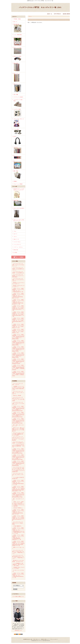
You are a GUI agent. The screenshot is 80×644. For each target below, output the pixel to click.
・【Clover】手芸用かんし (18, 508)
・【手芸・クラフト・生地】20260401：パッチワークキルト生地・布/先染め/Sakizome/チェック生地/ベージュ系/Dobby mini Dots (18, 361)
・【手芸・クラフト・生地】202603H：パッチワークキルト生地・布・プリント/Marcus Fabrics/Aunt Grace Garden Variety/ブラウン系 (18, 543)
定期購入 (15, 181)
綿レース (15, 22)
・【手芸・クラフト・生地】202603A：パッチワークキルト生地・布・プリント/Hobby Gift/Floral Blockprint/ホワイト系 (18, 518)
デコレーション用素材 (18, 184)
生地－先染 (19, 67)
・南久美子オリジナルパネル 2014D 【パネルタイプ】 (18, 561)
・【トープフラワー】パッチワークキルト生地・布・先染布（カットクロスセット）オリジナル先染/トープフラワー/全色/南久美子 (18, 469)
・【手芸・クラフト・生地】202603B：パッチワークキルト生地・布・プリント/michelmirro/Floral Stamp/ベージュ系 (18, 483)
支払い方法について (37, 639)
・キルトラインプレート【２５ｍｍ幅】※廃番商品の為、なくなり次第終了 (18, 434)
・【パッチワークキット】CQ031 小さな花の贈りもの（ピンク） (18, 269)
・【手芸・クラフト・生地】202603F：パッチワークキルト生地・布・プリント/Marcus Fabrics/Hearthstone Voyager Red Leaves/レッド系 (18, 489)
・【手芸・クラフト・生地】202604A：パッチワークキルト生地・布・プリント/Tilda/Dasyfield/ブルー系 (18, 290)
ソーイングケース (17, 245)
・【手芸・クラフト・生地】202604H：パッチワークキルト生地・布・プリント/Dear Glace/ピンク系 (18, 331)
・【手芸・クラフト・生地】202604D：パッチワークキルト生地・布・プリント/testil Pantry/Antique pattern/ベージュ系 (18, 308)
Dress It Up (16, 250)
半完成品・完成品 (17, 19)
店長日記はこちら (18, 630)
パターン (15, 237)
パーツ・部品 (19, 132)
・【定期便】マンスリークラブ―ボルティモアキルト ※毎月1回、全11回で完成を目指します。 (18, 388)
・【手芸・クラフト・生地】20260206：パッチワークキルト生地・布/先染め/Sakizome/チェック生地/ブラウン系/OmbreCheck (18, 463)
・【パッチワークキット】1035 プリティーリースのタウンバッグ (18, 265)
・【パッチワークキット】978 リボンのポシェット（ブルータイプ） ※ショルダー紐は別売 (18, 438)
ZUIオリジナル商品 (19, 58)
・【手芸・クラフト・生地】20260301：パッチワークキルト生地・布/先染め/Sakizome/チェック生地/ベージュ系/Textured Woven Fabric (18, 495)
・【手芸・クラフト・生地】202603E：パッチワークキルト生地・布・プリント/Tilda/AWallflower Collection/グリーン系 (18, 537)
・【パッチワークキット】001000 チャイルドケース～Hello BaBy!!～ (18, 276)
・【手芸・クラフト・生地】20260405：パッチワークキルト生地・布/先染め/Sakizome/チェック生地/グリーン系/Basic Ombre (18, 337)
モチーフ (15, 234)
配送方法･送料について (45, 639)
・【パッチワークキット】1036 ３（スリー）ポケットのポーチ (18, 393)
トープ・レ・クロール (18, 247)
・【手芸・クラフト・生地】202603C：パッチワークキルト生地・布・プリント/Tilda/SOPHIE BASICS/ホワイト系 (18, 575)
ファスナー (19, 150)
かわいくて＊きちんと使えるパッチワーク (19, 224)
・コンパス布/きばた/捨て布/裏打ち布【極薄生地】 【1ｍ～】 (18, 446)
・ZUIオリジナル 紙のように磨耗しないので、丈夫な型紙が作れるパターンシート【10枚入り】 (18, 429)
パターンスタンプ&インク (19, 123)
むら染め (15, 252)
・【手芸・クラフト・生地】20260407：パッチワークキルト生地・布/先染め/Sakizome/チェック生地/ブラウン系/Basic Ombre (18, 355)
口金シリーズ (16, 239)
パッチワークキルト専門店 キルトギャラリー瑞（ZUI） (41, 7)
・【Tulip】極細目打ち (17, 526)
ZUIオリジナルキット (19, 41)
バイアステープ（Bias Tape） (19, 103)
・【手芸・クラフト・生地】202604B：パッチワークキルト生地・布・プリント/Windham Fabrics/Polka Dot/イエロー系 (18, 296)
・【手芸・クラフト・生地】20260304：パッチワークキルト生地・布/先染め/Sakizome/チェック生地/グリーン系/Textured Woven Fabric (18, 451)
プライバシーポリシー (54, 639)
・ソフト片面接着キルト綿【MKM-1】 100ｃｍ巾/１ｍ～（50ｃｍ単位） (18, 564)
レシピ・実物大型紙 (18, 35)
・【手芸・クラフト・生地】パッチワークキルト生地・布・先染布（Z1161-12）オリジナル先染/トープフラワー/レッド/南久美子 (18, 504)
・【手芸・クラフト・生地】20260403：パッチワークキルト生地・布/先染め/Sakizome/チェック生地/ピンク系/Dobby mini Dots (18, 367)
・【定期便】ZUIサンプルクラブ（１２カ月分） (18, 568)
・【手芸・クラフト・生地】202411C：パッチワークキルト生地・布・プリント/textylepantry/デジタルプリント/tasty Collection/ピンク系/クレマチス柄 (18, 531)
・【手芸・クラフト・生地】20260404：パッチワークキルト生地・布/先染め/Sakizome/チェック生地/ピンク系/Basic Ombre (18, 374)
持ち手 (19, 141)
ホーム (30, 16)
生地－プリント (19, 77)
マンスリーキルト (17, 242)
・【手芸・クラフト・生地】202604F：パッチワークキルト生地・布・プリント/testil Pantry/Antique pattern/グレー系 (18, 320)
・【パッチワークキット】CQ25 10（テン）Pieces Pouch (18, 523)
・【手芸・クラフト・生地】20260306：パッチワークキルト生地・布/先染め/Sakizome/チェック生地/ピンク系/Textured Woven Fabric (18, 409)
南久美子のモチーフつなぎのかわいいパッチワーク (19, 193)
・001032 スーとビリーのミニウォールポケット (18, 283)
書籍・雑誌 (19, 175)
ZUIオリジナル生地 (19, 51)
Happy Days (19, 203)
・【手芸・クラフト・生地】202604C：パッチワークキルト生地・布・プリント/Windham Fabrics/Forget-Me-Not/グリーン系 (18, 302)
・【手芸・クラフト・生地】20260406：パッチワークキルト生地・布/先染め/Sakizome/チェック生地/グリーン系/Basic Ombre (18, 343)
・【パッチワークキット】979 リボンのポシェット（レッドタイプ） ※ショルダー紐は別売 (18, 399)
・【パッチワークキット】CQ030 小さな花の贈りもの (18, 272)
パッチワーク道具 (19, 113)
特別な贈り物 (19, 28)
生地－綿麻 (16, 94)
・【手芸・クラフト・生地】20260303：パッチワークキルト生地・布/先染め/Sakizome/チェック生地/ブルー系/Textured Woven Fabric (18, 421)
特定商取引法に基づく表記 (28, 639)
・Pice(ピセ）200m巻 (17, 395)
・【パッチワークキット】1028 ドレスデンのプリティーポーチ (18, 280)
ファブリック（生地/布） (19, 97)
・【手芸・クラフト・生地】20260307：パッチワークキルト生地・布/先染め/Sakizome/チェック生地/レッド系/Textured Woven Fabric (18, 457)
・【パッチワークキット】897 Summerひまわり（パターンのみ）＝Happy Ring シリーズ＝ (18, 557)
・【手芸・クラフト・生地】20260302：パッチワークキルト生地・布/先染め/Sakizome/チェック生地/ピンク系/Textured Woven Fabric (18, 415)
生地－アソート (19, 88)
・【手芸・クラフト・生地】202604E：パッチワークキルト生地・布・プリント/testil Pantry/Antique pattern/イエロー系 (18, 314)
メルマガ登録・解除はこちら (18, 597)
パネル (15, 231)
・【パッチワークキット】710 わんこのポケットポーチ (18, 475)
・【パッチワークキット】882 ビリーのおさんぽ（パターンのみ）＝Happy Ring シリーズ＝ (18, 552)
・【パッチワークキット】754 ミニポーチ (18, 384)
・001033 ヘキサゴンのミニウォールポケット (18, 286)
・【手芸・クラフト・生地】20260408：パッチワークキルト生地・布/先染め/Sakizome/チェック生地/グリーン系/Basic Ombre (18, 349)
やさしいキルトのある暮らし (19, 213)
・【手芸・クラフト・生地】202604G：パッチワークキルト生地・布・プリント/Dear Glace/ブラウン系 (18, 326)
